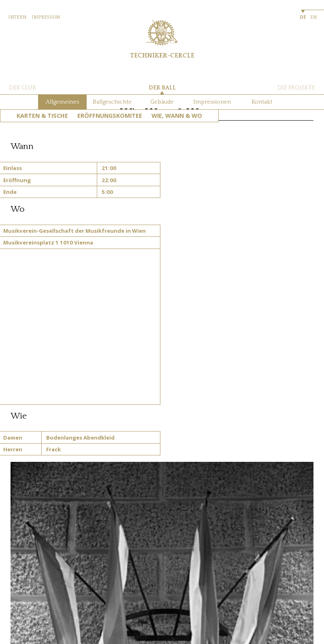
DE (303, 17)
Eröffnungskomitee (110, 116)
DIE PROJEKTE (296, 88)
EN (313, 17)
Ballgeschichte (112, 102)
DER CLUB (22, 88)
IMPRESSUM (46, 17)
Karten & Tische (42, 116)
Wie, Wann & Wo (177, 116)
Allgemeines (62, 102)
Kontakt (262, 102)
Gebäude (162, 102)
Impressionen (212, 102)
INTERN (17, 17)
